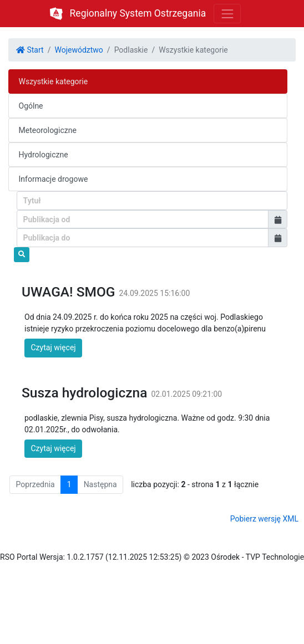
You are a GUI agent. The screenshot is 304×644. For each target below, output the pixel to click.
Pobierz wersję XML (264, 519)
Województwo (78, 50)
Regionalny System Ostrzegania (138, 13)
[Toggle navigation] (227, 14)
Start (30, 50)
